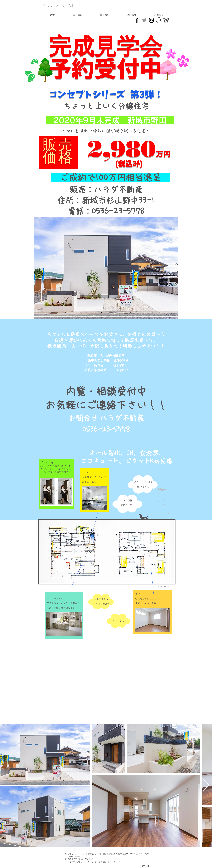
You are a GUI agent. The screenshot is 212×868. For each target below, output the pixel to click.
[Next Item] (206, 785)
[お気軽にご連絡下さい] (166, 20)
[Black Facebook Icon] (137, 20)
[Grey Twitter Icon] (144, 20)
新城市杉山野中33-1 (122, 200)
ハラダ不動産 (122, 418)
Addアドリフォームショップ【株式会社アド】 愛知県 (87, 854)
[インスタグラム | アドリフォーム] (151, 20)
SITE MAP (145, 866)
